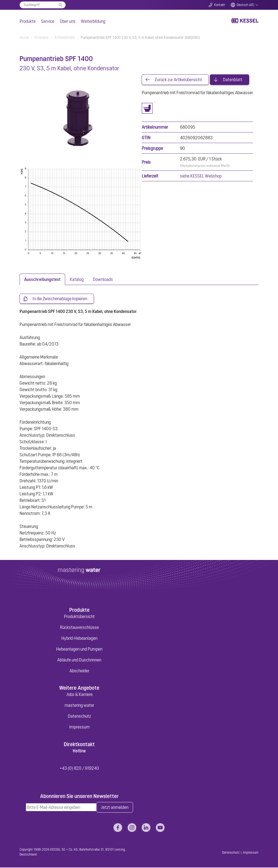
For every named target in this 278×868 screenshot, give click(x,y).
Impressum (79, 727)
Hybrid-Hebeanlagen (79, 638)
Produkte (28, 21)
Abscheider (79, 671)
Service (48, 21)
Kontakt (220, 5)
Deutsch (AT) (246, 5)
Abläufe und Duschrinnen (79, 660)
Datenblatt (233, 80)
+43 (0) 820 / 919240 (79, 768)
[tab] (42, 279)
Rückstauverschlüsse (79, 628)
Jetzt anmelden (115, 808)
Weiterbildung (93, 21)
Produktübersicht (79, 617)
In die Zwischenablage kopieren (60, 299)
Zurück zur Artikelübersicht (178, 80)
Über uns (68, 21)
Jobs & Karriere (79, 695)
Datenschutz (79, 716)
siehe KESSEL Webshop (201, 176)
